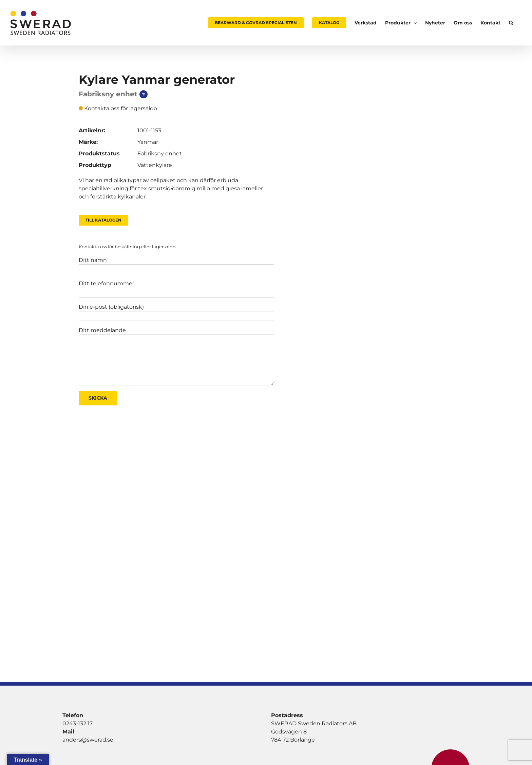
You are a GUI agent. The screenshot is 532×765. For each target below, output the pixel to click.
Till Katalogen (103, 220)
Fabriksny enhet (160, 154)
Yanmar (148, 142)
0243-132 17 (78, 723)
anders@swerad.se (88, 740)
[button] (511, 23)
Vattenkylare (155, 165)
